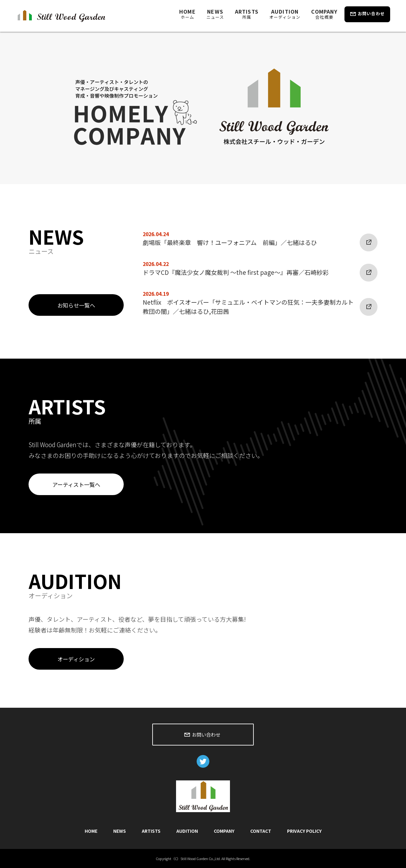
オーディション (76, 659)
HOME (187, 14)
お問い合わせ (371, 13)
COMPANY (324, 14)
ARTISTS (247, 14)
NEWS (215, 14)
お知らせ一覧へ (76, 305)
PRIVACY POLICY (304, 831)
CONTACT (261, 831)
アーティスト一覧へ (76, 484)
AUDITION (285, 14)
